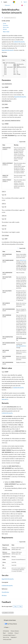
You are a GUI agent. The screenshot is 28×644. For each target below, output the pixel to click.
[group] (14, 69)
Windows (4, 595)
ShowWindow (5, 592)
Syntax (5, 23)
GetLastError (5, 399)
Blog (4, 633)
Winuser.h (8, 5)
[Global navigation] (1, 2)
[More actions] (25, 5)
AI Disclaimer (6, 631)
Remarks (5, 29)
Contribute (10, 633)
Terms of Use (6, 637)
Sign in (25, 2)
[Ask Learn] (22, 5)
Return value (6, 27)
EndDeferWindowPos (19, 42)
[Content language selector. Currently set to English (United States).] (10, 620)
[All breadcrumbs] (3, 5)
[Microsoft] (14, 2)
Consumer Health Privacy (9, 635)
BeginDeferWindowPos (8, 50)
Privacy (16, 633)
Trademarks (13, 637)
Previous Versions (15, 631)
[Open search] (22, 2)
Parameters (6, 25)
